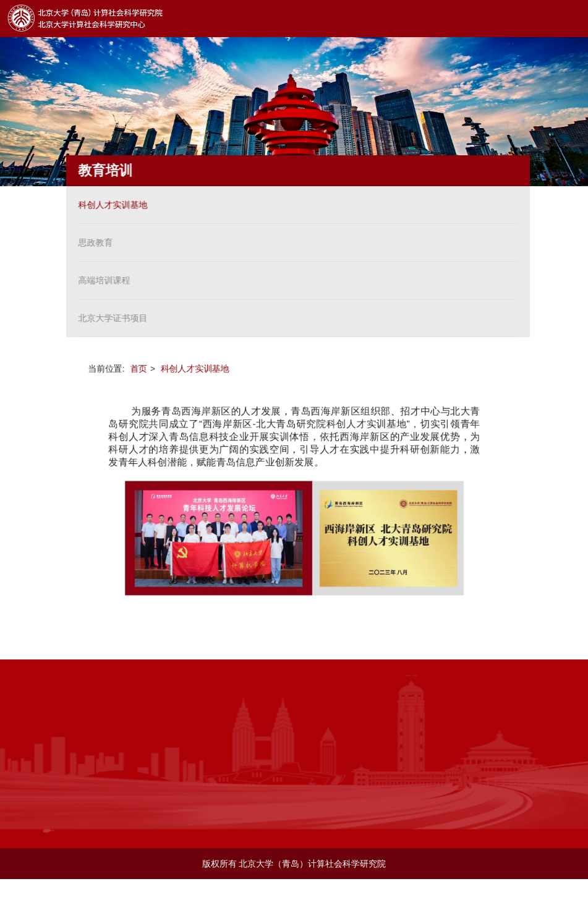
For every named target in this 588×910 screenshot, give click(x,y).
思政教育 (93, 243)
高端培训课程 (101, 280)
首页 (137, 367)
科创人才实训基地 (110, 205)
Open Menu (569, 19)
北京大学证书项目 (110, 318)
